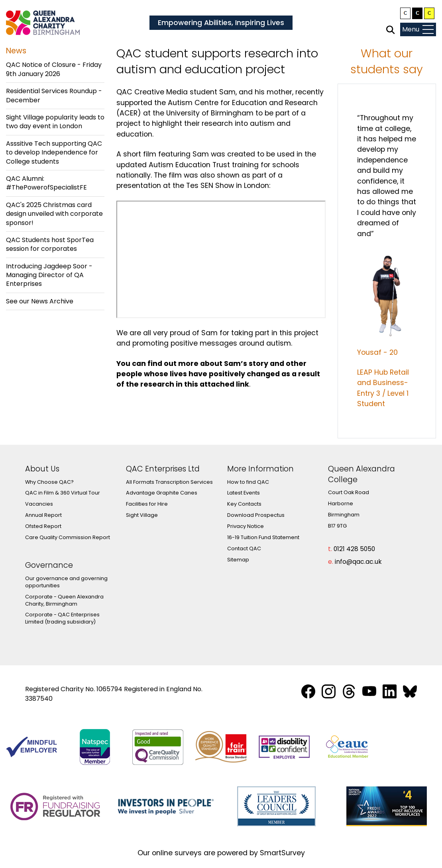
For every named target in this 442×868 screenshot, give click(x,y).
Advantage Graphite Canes (162, 493)
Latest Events (244, 493)
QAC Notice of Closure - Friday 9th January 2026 (54, 69)
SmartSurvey (282, 853)
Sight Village (142, 515)
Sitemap (238, 560)
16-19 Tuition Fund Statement (263, 537)
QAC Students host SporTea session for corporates (50, 244)
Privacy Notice (246, 526)
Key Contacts (244, 504)
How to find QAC (248, 482)
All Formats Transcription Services (169, 482)
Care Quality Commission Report (68, 537)
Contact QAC (244, 548)
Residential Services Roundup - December (54, 95)
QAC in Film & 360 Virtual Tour (63, 493)
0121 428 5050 (354, 549)
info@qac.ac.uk (358, 562)
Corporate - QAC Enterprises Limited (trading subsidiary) (62, 618)
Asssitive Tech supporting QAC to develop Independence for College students (54, 152)
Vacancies (39, 504)
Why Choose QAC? (49, 482)
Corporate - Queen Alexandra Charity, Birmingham (64, 600)
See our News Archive (40, 301)
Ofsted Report (43, 526)
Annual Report (43, 515)
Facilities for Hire (147, 504)
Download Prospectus (256, 515)
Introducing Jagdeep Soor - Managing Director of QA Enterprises (49, 275)
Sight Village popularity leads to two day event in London (55, 122)
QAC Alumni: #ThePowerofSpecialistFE (46, 183)
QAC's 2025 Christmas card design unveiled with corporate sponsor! (54, 214)
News (16, 51)
